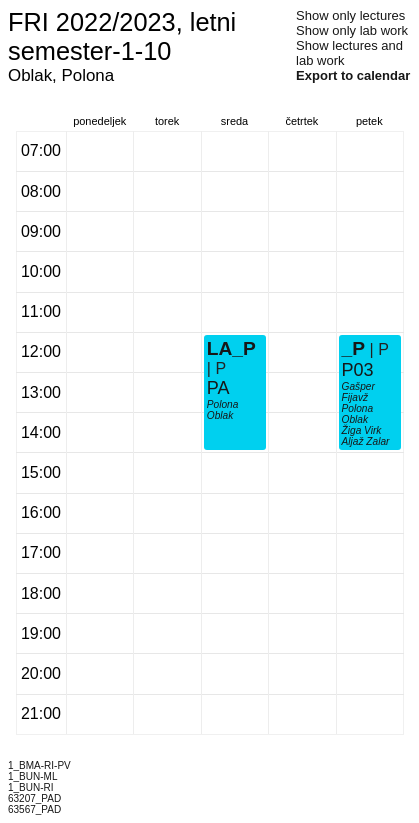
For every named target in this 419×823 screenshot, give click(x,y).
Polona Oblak (223, 410)
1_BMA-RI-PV (39, 765)
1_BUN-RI (31, 787)
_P (353, 348)
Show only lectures (350, 15)
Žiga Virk (362, 430)
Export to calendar (353, 75)
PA (218, 388)
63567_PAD (34, 809)
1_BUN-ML (32, 776)
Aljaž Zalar (366, 441)
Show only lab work (352, 30)
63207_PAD (34, 798)
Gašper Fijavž (358, 392)
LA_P (231, 348)
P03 (358, 370)
